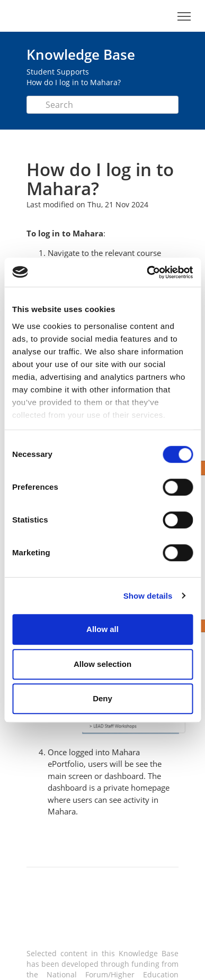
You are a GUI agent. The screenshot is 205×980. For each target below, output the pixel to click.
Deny (102, 698)
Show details (148, 596)
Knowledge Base (81, 54)
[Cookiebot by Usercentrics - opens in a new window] (147, 272)
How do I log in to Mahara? (74, 82)
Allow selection (102, 664)
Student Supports (58, 72)
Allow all (102, 629)
